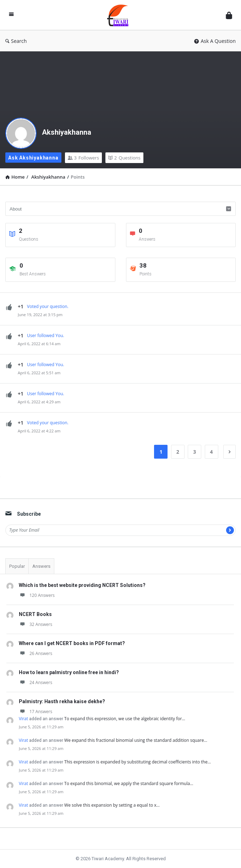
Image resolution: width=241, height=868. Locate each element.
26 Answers (35, 653)
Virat (23, 719)
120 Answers (37, 595)
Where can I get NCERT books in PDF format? (72, 643)
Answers (41, 566)
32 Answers (35, 624)
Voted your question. (48, 306)
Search (16, 41)
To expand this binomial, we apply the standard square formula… (129, 783)
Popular (17, 566)
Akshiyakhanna (67, 132)
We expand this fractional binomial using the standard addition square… (136, 740)
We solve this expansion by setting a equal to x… (112, 805)
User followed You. (46, 335)
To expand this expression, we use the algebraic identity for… (125, 719)
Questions (124, 158)
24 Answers (35, 682)
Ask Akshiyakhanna (33, 158)
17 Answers (35, 712)
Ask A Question (215, 41)
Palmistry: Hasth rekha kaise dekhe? (62, 701)
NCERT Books (35, 614)
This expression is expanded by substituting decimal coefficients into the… (138, 762)
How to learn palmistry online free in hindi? (69, 672)
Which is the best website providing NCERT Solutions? (82, 585)
